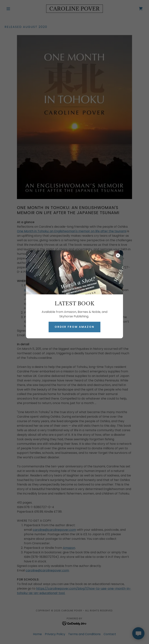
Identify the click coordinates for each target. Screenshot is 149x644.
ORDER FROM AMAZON (74, 327)
